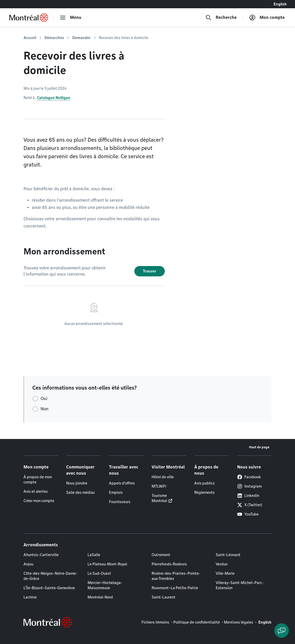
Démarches (54, 38)
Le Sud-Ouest (99, 573)
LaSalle (94, 555)
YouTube (248, 514)
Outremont (161, 555)
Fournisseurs (120, 502)
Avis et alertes (36, 491)
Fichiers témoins (155, 622)
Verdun (222, 564)
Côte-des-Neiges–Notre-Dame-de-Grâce (50, 576)
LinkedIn (248, 496)
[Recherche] (221, 18)
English (280, 4)
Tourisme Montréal (159, 498)
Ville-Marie (225, 573)
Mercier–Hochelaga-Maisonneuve (105, 585)
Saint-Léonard (228, 555)
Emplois (116, 493)
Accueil (30, 38)
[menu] (71, 18)
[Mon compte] (267, 18)
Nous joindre (77, 483)
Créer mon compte (39, 501)
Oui (44, 399)
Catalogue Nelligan (54, 98)
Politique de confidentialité (197, 622)
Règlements (204, 493)
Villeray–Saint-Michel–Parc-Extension (240, 585)
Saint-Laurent (164, 597)
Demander (81, 38)
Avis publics (204, 483)
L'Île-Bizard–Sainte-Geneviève (49, 588)
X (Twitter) (250, 505)
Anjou (28, 564)
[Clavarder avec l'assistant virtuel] (282, 631)
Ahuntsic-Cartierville (41, 555)
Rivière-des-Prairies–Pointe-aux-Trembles (176, 576)
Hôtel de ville (163, 477)
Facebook (249, 477)
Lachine (30, 597)
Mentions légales (239, 622)
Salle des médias (80, 493)
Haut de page (259, 447)
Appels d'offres (122, 483)
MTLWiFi (159, 486)
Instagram (249, 486)
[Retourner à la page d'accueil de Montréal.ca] (29, 18)
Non (45, 409)
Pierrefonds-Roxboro (169, 564)
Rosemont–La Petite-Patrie (175, 588)
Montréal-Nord (100, 597)
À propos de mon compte (38, 480)
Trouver (150, 271)
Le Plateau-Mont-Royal (107, 564)
